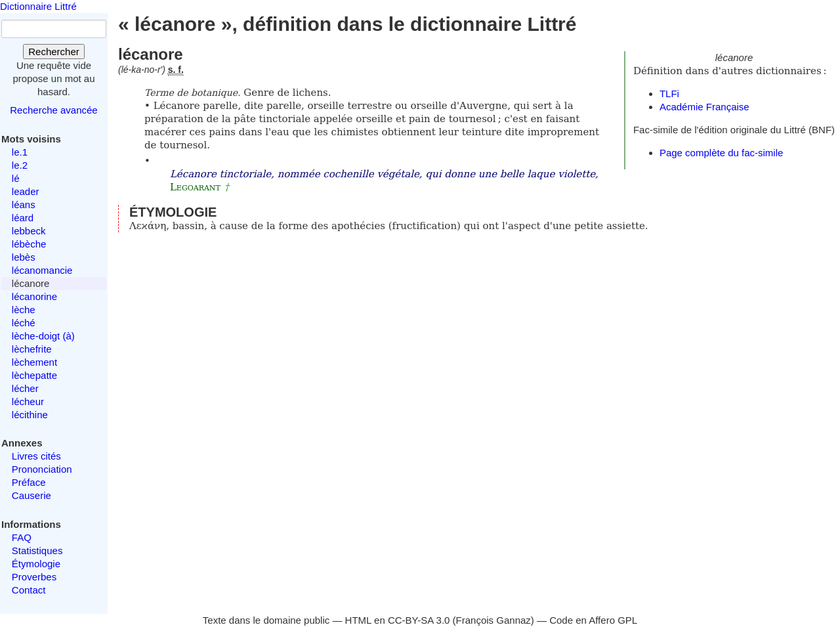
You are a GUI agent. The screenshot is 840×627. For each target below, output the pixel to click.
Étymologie (36, 564)
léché (24, 323)
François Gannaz (493, 620)
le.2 (20, 165)
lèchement (34, 362)
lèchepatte (34, 375)
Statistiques (37, 551)
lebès (24, 257)
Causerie (31, 495)
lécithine (30, 415)
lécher (25, 388)
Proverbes (34, 577)
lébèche (29, 244)
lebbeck (29, 231)
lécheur (28, 401)
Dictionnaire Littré (38, 6)
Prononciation (42, 469)
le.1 (20, 152)
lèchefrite (32, 349)
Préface (29, 482)
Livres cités (36, 456)
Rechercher (54, 52)
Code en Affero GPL (593, 620)
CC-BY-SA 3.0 (419, 620)
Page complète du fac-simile (721, 153)
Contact (29, 590)
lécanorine (34, 296)
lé (16, 178)
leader (26, 191)
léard (23, 218)
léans (24, 205)
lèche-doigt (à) (43, 336)
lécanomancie (42, 270)
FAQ (22, 537)
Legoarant (195, 187)
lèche (24, 310)
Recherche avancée (53, 110)
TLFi (669, 94)
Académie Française (704, 107)
